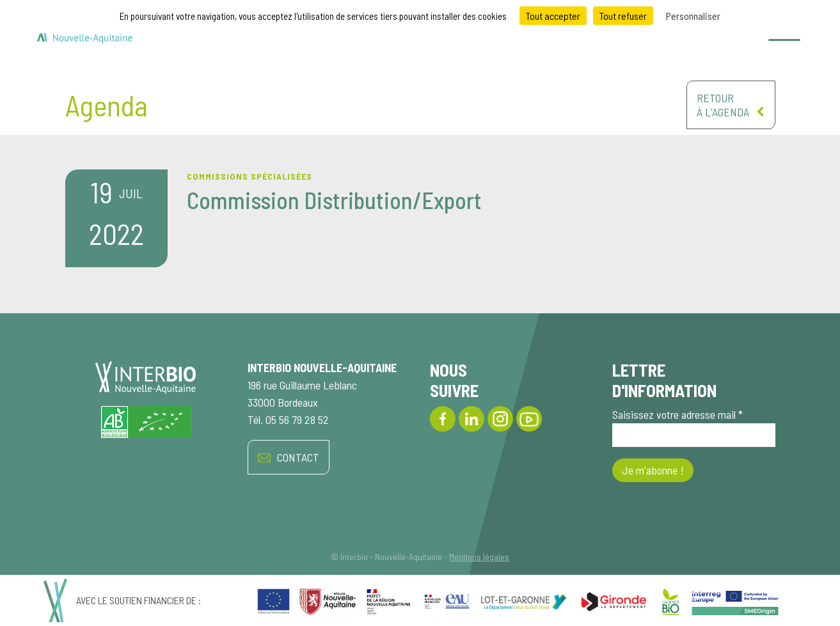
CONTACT (289, 458)
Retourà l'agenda (731, 105)
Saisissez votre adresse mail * (694, 427)
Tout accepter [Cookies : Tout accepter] (553, 16)
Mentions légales (479, 557)
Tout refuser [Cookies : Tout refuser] (623, 16)
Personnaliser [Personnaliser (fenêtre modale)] (693, 16)
